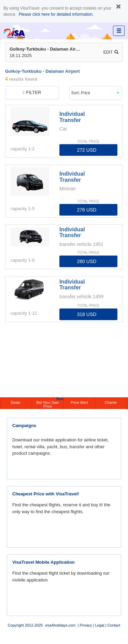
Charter (111, 402)
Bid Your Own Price (50, 403)
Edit (111, 52)
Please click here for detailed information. (56, 14)
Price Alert (79, 402)
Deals (16, 402)
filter (32, 92)
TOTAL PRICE (88, 142)
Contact (114, 625)
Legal (99, 625)
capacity (19, 149)
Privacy (86, 625)
